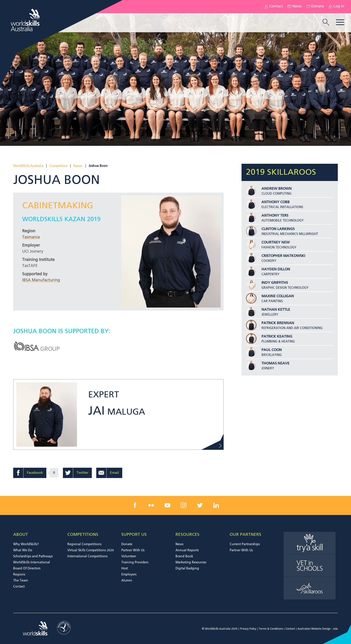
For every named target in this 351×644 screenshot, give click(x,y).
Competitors (58, 166)
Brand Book (184, 556)
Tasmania (31, 237)
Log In (336, 7)
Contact (274, 7)
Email (114, 473)
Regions (19, 575)
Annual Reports (187, 550)
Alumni (127, 581)
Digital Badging (187, 569)
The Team (20, 581)
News (295, 7)
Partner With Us (133, 550)
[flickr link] (151, 505)
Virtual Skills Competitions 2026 (91, 550)
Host (125, 569)
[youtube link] (167, 505)
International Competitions (87, 556)
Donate (315, 7)
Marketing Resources (191, 562)
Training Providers (135, 562)
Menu (340, 22)
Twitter (82, 473)
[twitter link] (200, 505)
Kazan (78, 166)
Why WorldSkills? (26, 544)
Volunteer (129, 556)
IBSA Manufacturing (41, 280)
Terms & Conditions (271, 629)
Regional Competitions (84, 544)
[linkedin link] (216, 505)
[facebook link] (135, 505)
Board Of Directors (27, 569)
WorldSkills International (32, 562)
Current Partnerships (245, 544)
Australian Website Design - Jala (318, 629)
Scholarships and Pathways (33, 556)
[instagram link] (184, 505)
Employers (129, 575)
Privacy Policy (248, 629)
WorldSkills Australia (28, 166)
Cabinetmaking (58, 206)
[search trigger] (326, 23)
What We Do (23, 550)
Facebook (35, 473)
